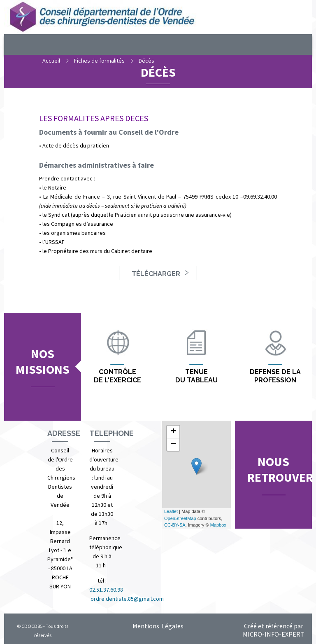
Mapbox (218, 525)
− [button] (173, 445)
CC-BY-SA (175, 525)
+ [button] (173, 432)
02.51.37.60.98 (107, 590)
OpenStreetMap (180, 518)
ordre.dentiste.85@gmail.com (127, 599)
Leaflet (171, 511)
